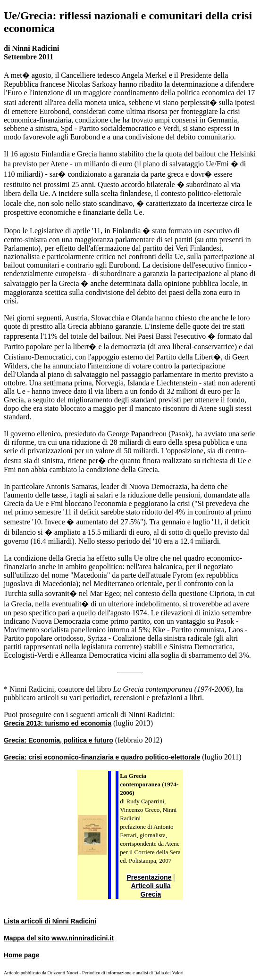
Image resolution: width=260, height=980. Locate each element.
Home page (21, 955)
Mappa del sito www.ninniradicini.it (59, 938)
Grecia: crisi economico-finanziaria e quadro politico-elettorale (102, 757)
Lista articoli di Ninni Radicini (50, 921)
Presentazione (149, 877)
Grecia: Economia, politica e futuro (59, 740)
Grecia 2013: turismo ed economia (58, 723)
